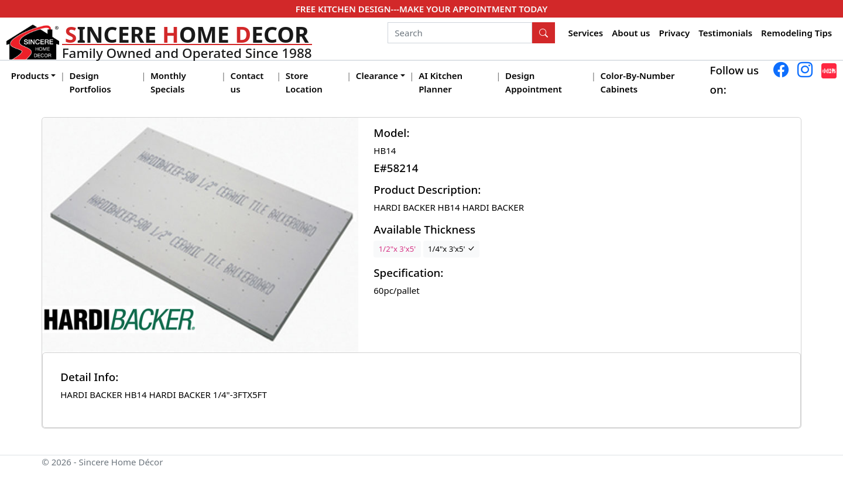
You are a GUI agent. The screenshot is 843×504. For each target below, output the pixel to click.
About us (631, 33)
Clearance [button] (377, 76)
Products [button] (30, 76)
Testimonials (725, 33)
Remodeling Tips (796, 33)
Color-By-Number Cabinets (637, 82)
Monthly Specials (168, 82)
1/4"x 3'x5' (451, 249)
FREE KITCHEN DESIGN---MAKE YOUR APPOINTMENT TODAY (421, 9)
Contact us (247, 82)
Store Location (304, 82)
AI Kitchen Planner (441, 82)
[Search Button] (544, 33)
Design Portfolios (90, 82)
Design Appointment (534, 82)
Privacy (674, 33)
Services (586, 33)
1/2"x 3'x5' (397, 249)
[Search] (460, 33)
